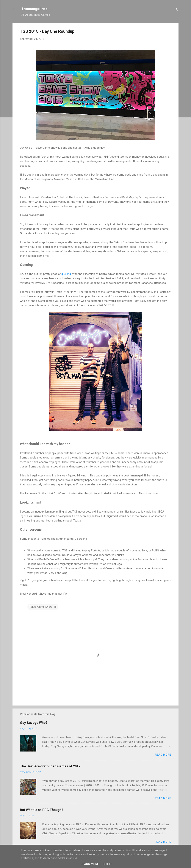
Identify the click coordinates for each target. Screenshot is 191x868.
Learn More (90, 864)
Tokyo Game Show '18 (43, 607)
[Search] (176, 10)
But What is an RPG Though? (42, 810)
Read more (163, 755)
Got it (107, 864)
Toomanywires (35, 9)
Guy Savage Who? (34, 723)
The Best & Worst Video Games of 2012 (50, 766)
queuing (66, 274)
